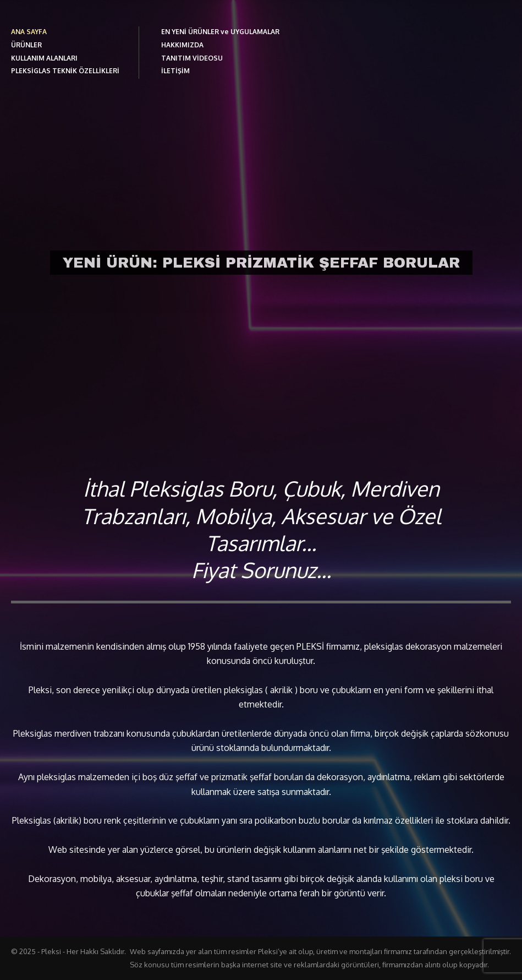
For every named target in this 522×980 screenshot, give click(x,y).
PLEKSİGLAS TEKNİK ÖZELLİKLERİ (65, 71)
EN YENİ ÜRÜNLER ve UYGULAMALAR (220, 32)
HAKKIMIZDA (182, 45)
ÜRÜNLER (26, 45)
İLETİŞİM (175, 71)
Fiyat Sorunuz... (261, 570)
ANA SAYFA (29, 32)
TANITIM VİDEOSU (192, 58)
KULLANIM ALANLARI (44, 58)
